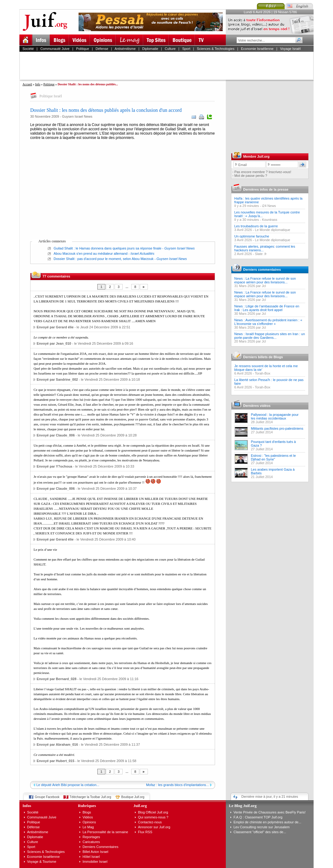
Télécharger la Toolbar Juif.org (90, 797)
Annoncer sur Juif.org (154, 827)
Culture (170, 49)
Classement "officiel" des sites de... (260, 832)
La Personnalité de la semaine (105, 832)
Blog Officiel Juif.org (153, 812)
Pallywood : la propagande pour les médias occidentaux (275, 416)
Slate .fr (261, 254)
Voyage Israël (290, 49)
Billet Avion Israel (95, 852)
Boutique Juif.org (133, 797)
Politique (83, 49)
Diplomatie (150, 49)
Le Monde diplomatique (273, 230)
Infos (27, 806)
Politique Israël (51, 96)
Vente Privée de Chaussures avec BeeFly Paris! (270, 812)
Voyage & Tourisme (42, 862)
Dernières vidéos (257, 406)
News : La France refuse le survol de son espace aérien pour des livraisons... (265, 280)
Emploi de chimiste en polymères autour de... (267, 822)
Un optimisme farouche (252, 236)
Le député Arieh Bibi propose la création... (68, 785)
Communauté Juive (55, 49)
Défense (102, 49)
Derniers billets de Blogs (263, 357)
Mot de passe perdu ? (251, 176)
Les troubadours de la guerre (256, 226)
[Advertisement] (169, 66)
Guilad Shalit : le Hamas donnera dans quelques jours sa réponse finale (108, 248)
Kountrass (270, 220)
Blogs (87, 812)
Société (28, 49)
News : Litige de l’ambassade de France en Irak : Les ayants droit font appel (267, 308)
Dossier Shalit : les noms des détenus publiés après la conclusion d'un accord (106, 110)
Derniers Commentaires (100, 847)
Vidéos (88, 817)
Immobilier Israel (95, 862)
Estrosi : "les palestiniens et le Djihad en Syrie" (274, 457)
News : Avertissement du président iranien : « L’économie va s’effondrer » (268, 322)
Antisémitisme (125, 49)
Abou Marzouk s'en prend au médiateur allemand (91, 254)
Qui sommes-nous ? (153, 817)
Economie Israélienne (257, 49)
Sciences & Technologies (216, 49)
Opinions (89, 822)
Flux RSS (145, 832)
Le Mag (88, 827)
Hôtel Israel (91, 857)
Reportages (91, 837)
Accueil (27, 84)
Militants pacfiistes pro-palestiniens (277, 428)
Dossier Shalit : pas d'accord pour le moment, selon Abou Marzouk (104, 259)
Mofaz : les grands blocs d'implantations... (177, 785)
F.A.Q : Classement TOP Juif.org (258, 817)
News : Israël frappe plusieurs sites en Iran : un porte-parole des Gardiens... (270, 336)
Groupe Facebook (47, 797)
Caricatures (91, 842)
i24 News (269, 206)
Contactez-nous (150, 822)
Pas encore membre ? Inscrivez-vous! (263, 172)
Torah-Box (262, 373)
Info (38, 84)
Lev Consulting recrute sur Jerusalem (262, 827)
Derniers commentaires (262, 270)
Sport (186, 49)
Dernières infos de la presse (266, 189)
